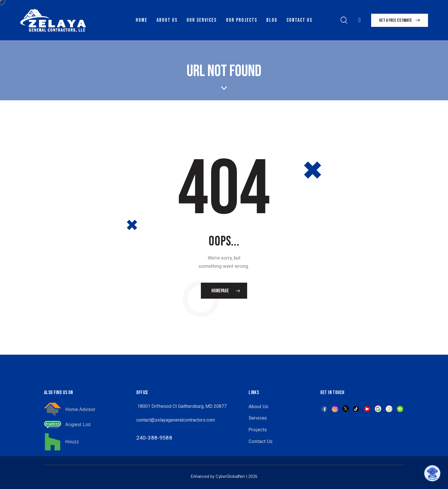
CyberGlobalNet (230, 476)
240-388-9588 (154, 438)
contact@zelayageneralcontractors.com (176, 420)
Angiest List (78, 425)
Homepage (220, 291)
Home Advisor (81, 409)
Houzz (72, 442)
